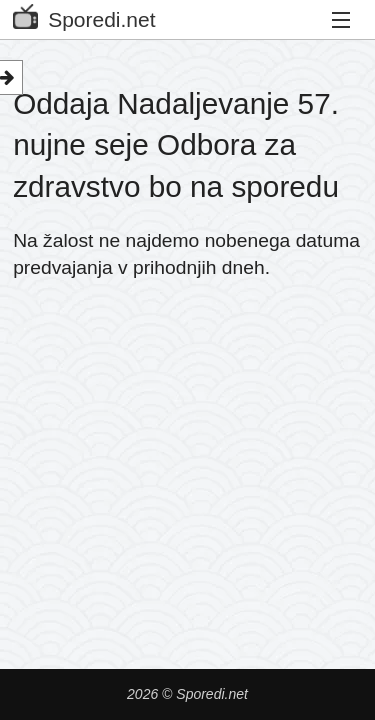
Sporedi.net (84, 15)
